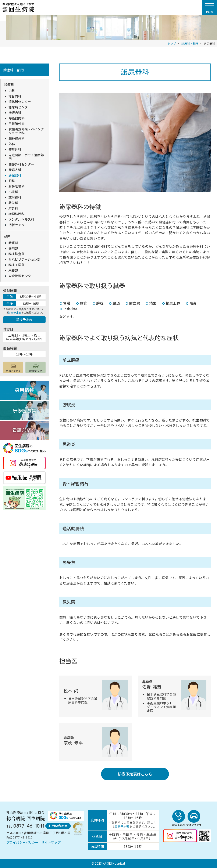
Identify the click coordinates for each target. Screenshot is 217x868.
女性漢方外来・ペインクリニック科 (26, 131)
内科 (12, 91)
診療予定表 (15, 312)
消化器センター (20, 102)
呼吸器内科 (17, 118)
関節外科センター (21, 164)
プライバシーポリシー (22, 842)
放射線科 (15, 197)
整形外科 (15, 149)
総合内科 (15, 96)
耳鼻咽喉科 (17, 186)
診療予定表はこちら (135, 774)
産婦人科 (15, 170)
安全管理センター (21, 276)
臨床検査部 (17, 254)
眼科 (12, 181)
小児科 (13, 192)
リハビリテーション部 (25, 259)
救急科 (13, 203)
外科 (12, 144)
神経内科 (15, 113)
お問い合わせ (58, 826)
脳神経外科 (17, 138)
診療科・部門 (13, 70)
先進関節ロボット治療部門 (26, 157)
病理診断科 (17, 214)
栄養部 (13, 270)
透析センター (18, 225)
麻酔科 (13, 208)
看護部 (13, 243)
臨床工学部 (17, 265)
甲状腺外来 (17, 124)
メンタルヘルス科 (21, 219)
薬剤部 (13, 248)
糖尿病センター (20, 107)
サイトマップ (51, 842)
